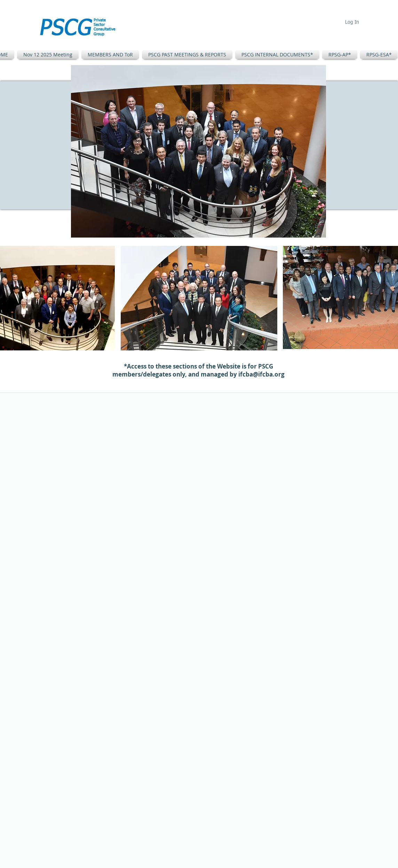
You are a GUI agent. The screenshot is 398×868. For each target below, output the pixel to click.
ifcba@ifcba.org (261, 374)
